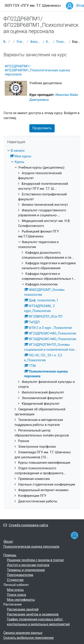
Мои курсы (15, 590)
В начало (5, 42)
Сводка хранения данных (23, 633)
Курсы (19, 162)
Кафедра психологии (49, 42)
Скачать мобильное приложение (29, 638)
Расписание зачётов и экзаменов (33, 614)
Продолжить (42, 128)
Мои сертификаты (21, 600)
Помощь (10, 555)
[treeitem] (42, 326)
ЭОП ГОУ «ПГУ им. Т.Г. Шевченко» (33, 6)
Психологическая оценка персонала (61, 42)
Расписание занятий (23, 609)
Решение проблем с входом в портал (35, 560)
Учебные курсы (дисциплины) (21, 42)
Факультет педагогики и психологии (35, 42)
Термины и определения (26, 570)
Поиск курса (16, 595)
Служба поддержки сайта (26, 525)
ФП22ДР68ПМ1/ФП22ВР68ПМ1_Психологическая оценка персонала (37, 70)
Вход (8, 542)
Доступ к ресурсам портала (28, 565)
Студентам (15, 580)
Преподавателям (20, 575)
